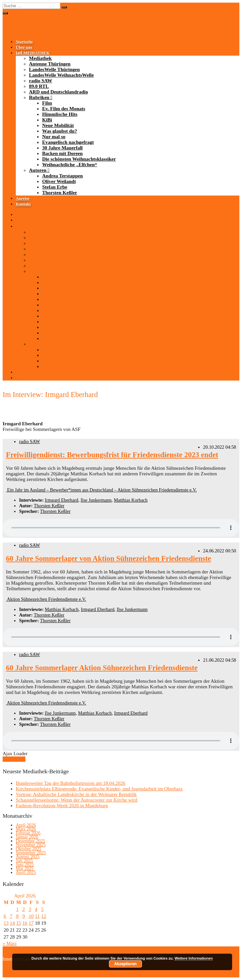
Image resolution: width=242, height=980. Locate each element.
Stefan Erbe (55, 187)
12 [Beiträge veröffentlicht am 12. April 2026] (44, 916)
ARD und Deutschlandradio (58, 92)
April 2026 (26, 825)
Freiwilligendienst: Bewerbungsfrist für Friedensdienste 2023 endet (112, 455)
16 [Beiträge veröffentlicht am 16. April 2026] (25, 923)
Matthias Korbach (131, 500)
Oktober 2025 (28, 849)
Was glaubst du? (60, 131)
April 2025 (26, 873)
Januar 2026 (27, 837)
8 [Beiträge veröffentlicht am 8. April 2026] (17, 916)
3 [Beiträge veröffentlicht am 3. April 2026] (30, 909)
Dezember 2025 (30, 841)
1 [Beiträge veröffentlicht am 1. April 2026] (17, 909)
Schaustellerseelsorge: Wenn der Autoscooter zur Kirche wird (77, 800)
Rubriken (39, 97)
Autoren (38, 170)
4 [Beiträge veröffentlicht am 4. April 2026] (36, 909)
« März (10, 943)
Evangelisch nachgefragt (68, 142)
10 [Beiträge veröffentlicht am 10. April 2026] (31, 916)
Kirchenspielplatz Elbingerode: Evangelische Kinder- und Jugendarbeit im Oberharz (99, 789)
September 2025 (31, 853)
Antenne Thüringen (50, 64)
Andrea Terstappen (63, 176)
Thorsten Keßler (60, 193)
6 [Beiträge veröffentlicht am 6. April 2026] (5, 916)
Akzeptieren (125, 964)
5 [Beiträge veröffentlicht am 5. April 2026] (42, 909)
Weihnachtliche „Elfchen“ (70, 165)
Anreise (23, 199)
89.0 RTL (39, 86)
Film (47, 103)
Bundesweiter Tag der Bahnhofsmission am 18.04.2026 (70, 783)
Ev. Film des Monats (64, 109)
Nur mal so (54, 137)
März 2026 (26, 829)
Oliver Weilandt (59, 181)
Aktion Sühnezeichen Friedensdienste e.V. (46, 599)
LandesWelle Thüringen (54, 69)
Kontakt (23, 204)
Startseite (24, 42)
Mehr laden (14, 759)
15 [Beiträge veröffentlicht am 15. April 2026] (19, 923)
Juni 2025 (25, 865)
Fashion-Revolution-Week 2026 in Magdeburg (62, 806)
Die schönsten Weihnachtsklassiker (79, 159)
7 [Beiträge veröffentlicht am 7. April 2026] (11, 916)
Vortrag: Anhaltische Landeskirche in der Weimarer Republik (76, 794)
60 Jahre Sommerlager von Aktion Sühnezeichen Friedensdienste (108, 558)
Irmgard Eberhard (62, 500)
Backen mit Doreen (62, 153)
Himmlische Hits (60, 114)
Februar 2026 (28, 833)
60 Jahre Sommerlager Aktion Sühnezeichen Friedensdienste (102, 668)
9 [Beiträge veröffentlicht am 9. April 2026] (24, 916)
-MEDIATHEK (33, 53)
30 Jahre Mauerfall (62, 148)
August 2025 (28, 857)
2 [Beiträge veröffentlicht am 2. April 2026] (24, 909)
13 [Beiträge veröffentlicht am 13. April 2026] (6, 923)
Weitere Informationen (194, 958)
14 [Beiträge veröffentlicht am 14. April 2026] (12, 923)
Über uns (24, 47)
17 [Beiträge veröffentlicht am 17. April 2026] (31, 923)
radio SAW (40, 81)
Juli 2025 (24, 861)
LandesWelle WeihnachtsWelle (61, 75)
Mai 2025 (25, 869)
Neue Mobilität (58, 125)
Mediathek (40, 58)
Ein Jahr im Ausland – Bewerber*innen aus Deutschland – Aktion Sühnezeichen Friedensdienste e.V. (101, 490)
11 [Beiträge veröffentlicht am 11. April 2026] (37, 916)
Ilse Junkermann (96, 500)
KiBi (47, 120)
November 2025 (31, 845)
